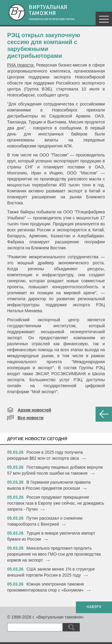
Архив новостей (34, 410)
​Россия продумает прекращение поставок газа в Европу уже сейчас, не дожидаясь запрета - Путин (56, 503)
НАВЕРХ (94, 607)
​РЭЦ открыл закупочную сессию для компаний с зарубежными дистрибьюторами (44, 45)
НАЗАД (104, 414)
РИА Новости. (21, 65)
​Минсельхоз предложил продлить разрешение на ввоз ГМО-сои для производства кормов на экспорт (54, 554)
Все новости (31, 418)
